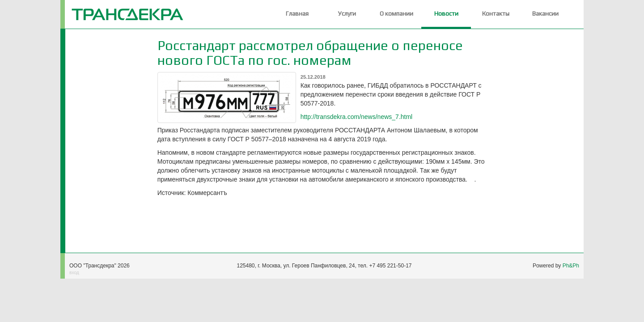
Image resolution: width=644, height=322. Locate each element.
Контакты (496, 13)
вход (74, 273)
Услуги (347, 13)
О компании (396, 13)
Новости (446, 13)
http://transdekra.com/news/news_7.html (357, 117)
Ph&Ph (571, 266)
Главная (297, 13)
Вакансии (545, 13)
